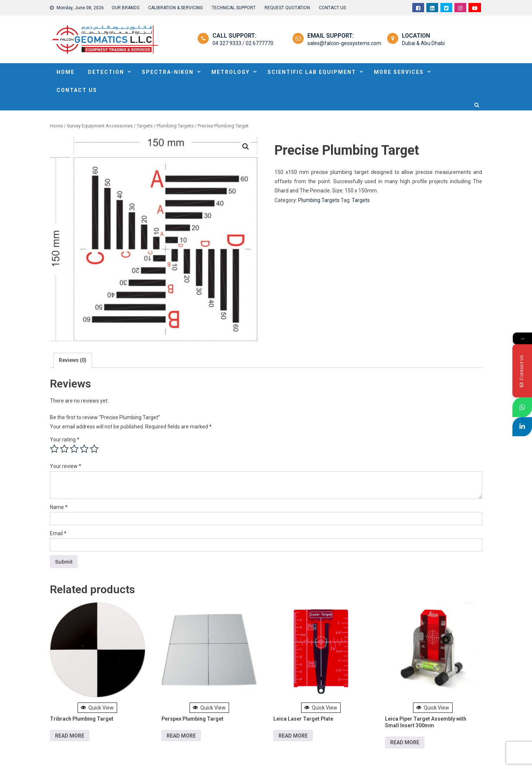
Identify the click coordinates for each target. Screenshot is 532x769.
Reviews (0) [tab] (73, 360)
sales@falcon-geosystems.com (344, 43)
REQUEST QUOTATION (287, 8)
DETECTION (106, 72)
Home (56, 126)
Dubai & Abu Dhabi (423, 43)
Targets (145, 126)
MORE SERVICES (399, 72)
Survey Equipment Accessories (100, 126)
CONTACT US (332, 8)
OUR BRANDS (125, 8)
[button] (246, 147)
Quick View (97, 708)
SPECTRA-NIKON (168, 72)
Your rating (65, 440)
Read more (70, 736)
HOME (66, 72)
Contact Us (77, 90)
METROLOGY (231, 72)
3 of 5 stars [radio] (74, 449)
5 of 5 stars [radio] (94, 449)
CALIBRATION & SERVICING (175, 8)
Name (59, 507)
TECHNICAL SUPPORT (234, 8)
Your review (66, 466)
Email (58, 533)
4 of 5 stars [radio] (84, 449)
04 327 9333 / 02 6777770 (243, 43)
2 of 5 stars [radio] (64, 449)
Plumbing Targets (175, 126)
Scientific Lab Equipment (312, 72)
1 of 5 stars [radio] (54, 449)
